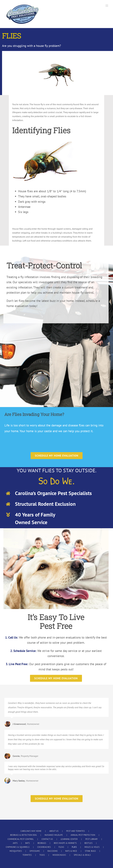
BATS (28, 843)
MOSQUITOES (16, 851)
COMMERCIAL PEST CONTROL (21, 839)
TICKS (42, 855)
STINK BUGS (90, 851)
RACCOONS (53, 851)
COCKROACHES (44, 847)
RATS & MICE (71, 851)
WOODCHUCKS (59, 855)
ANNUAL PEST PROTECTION (83, 835)
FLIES (74, 847)
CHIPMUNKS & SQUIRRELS (18, 847)
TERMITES (27, 855)
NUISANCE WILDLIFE (54, 835)
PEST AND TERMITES (75, 831)
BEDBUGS (42, 843)
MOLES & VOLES (92, 847)
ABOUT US (54, 831)
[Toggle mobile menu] (107, 6)
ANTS (15, 843)
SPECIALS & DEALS (82, 855)
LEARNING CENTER (69, 839)
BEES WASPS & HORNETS (65, 843)
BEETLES (88, 843)
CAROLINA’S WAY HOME (31, 831)
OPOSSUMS (35, 851)
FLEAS (61, 847)
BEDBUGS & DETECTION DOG (23, 835)
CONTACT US (47, 839)
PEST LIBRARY (92, 839)
